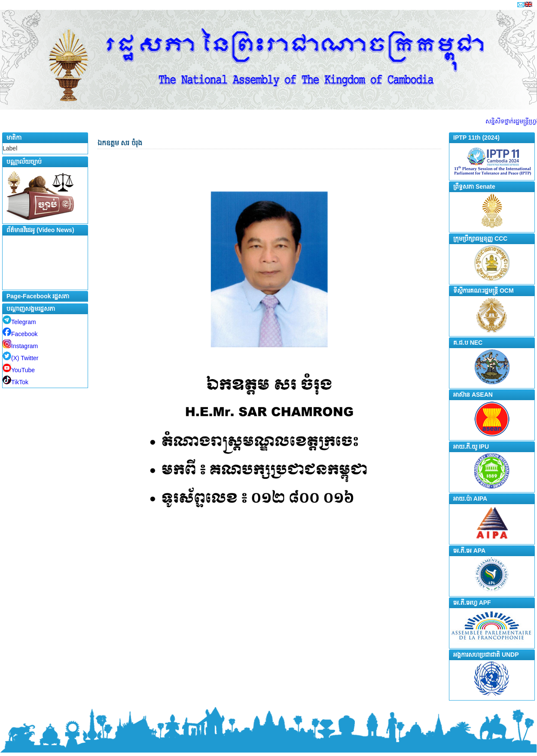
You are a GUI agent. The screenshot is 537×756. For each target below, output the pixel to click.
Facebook (20, 334)
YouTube (19, 370)
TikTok (15, 382)
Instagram (20, 346)
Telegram (19, 322)
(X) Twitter (21, 358)
